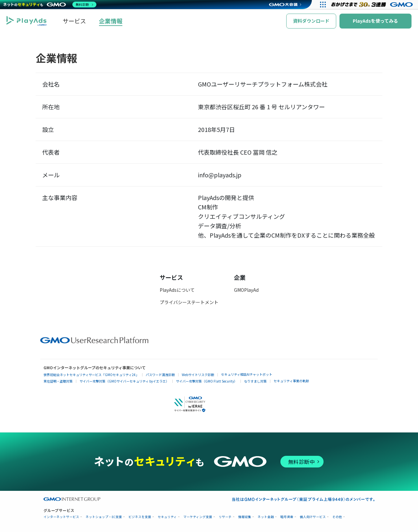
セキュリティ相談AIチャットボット (247, 374)
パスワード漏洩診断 (160, 375)
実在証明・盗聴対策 (58, 381)
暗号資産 (287, 517)
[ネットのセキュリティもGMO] (50, 5)
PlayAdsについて (177, 290)
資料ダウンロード (311, 21)
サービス (74, 21)
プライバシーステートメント (189, 302)
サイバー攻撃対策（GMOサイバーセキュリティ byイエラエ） (124, 381)
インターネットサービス (61, 517)
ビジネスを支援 (140, 517)
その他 (337, 517)
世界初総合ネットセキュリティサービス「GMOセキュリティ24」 (91, 375)
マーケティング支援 (198, 517)
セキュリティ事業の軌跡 (291, 381)
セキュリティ (167, 517)
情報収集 (245, 517)
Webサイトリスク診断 (198, 375)
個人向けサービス (313, 517)
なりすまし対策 (255, 381)
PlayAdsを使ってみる (375, 21)
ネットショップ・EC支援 (104, 517)
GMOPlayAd (246, 290)
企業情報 (111, 21)
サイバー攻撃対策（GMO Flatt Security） (207, 381)
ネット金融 (266, 517)
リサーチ (225, 517)
